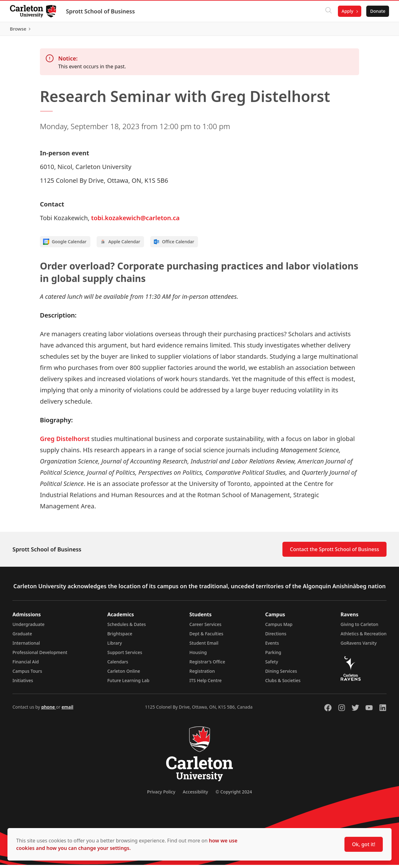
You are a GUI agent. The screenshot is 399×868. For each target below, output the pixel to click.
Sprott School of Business (101, 11)
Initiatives (23, 684)
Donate (378, 11)
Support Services (125, 655)
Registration (202, 674)
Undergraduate (29, 627)
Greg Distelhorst (65, 442)
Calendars (118, 665)
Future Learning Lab (128, 684)
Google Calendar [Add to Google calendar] (65, 245)
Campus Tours (27, 674)
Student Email (204, 646)
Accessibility (195, 795)
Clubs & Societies (283, 684)
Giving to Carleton (360, 627)
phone (48, 710)
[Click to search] (328, 11)
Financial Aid (26, 665)
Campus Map (279, 627)
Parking (273, 655)
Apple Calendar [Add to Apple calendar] (120, 245)
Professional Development (40, 655)
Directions (276, 637)
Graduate (22, 637)
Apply (347, 11)
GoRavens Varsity (359, 646)
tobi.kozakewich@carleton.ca (135, 221)
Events (272, 646)
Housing (198, 655)
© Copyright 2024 (234, 795)
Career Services (206, 627)
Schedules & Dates (127, 627)
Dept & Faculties (207, 637)
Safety (272, 665)
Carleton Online (124, 674)
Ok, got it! (364, 844)
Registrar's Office (207, 665)
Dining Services (281, 674)
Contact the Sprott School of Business (334, 552)
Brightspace (120, 637)
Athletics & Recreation (364, 637)
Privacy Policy (161, 795)
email (67, 710)
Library (115, 646)
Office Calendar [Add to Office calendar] (174, 245)
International (26, 646)
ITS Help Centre (206, 684)
